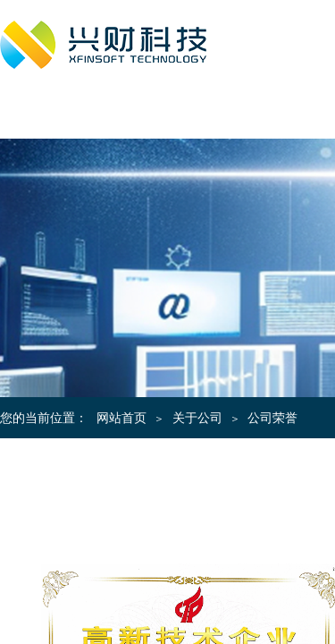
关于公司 (197, 418)
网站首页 (121, 418)
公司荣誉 (272, 418)
